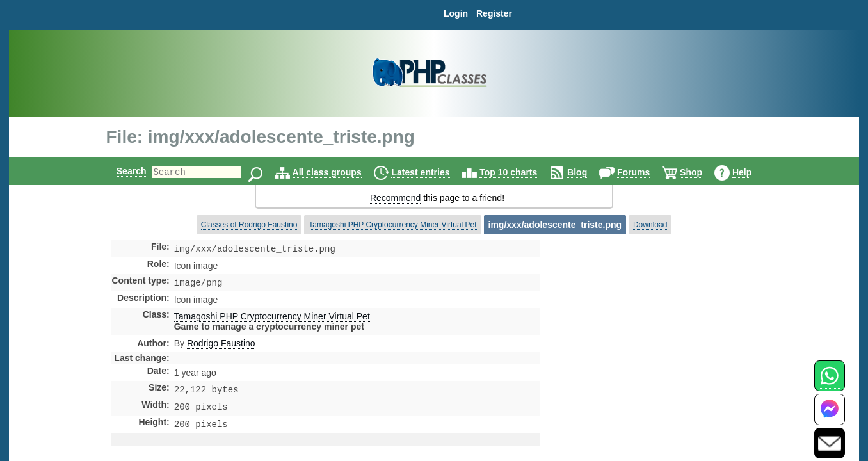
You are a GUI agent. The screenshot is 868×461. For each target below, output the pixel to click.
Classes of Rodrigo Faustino (249, 225)
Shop (702, 172)
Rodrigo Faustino (221, 346)
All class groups (338, 172)
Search (121, 171)
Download (650, 225)
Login (456, 13)
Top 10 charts (519, 172)
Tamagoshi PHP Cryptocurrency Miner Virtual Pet (392, 225)
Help (753, 172)
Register (494, 13)
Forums (644, 172)
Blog (588, 172)
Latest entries (431, 172)
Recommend (395, 198)
